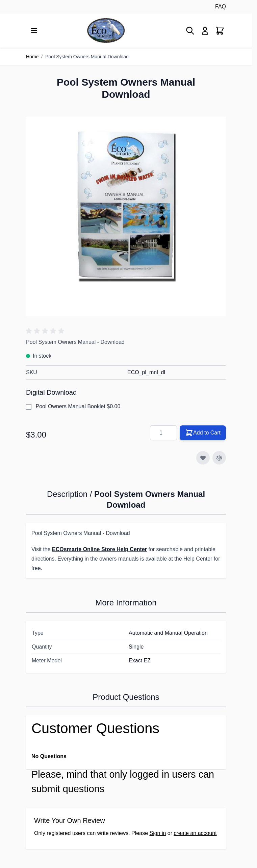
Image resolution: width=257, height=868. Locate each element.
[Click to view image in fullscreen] (126, 216)
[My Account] (205, 31)
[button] (46, 331)
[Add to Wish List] (203, 458)
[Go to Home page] (106, 31)
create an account (195, 833)
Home (32, 57)
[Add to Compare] (219, 458)
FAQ (221, 7)
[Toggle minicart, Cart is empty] (220, 31)
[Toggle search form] (190, 31)
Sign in (158, 833)
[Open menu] (34, 31)
